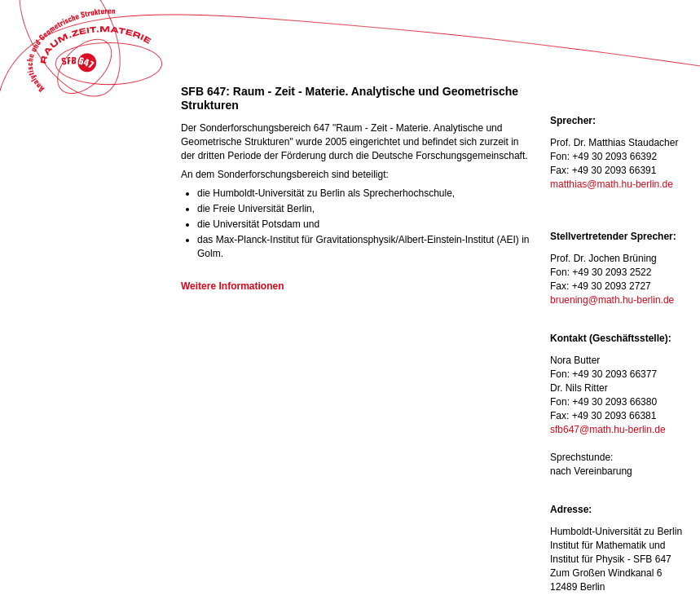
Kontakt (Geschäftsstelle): (611, 338)
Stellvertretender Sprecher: (613, 236)
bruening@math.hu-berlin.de (612, 300)
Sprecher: (573, 121)
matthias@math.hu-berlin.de (612, 184)
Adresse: (571, 509)
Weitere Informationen (232, 286)
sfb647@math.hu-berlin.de (608, 430)
